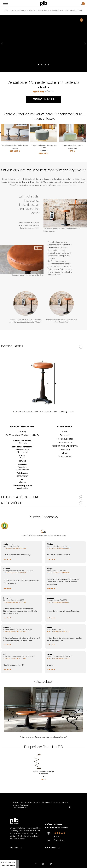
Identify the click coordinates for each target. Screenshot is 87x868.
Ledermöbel (65, 450)
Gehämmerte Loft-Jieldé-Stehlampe (43, 774)
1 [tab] (38, 65)
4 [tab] (49, 65)
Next (85, 44)
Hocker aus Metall (65, 439)
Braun (65, 432)
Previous (2, 44)
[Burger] (6, 4)
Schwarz (65, 453)
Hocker (32, 11)
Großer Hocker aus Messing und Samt (44, 148)
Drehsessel (65, 435)
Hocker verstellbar (65, 443)
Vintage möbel (65, 457)
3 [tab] (45, 65)
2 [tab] (42, 65)
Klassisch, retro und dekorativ (65, 446)
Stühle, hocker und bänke (15, 11)
